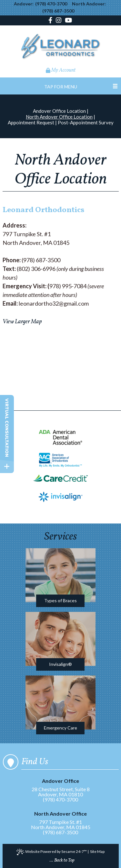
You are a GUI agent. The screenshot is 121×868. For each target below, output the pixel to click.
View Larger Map (22, 322)
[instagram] (59, 21)
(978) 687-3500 (58, 11)
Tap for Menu (61, 87)
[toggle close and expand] (7, 466)
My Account (61, 70)
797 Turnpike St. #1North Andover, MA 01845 (60, 821)
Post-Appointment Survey (86, 122)
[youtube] (68, 21)
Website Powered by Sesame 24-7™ (52, 852)
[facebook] (51, 21)
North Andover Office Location (59, 117)
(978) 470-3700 (51, 4)
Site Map (97, 851)
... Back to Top (62, 860)
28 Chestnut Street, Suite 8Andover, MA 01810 (60, 788)
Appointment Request (31, 122)
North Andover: (89, 4)
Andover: (24, 4)
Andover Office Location (59, 111)
